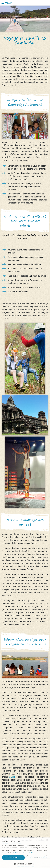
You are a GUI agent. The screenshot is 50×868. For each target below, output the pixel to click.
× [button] (47, 840)
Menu (6, 3)
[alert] (25, 853)
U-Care (12, 777)
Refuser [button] (37, 858)
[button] (25, 864)
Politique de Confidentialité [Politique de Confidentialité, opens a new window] (23, 853)
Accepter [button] (13, 858)
